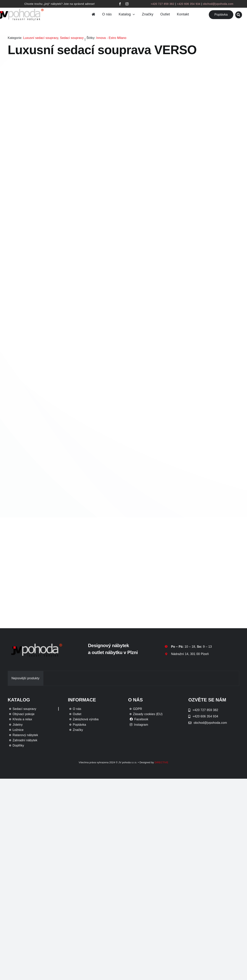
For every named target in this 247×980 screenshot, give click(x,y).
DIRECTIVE (161, 762)
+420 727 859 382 (162, 4)
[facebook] (120, 4)
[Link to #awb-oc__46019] (239, 15)
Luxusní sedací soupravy (41, 38)
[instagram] (127, 4)
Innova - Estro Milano (111, 38)
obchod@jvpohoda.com (218, 4)
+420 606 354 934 (189, 4)
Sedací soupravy (72, 38)
